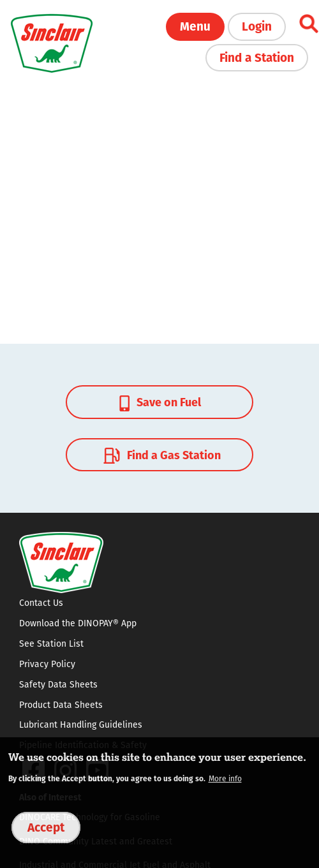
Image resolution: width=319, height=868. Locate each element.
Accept (46, 827)
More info (225, 778)
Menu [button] (195, 26)
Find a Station (257, 57)
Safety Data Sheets (58, 684)
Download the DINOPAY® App (78, 623)
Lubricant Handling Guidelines (81, 725)
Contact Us (41, 603)
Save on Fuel (160, 402)
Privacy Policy (47, 664)
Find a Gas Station (160, 455)
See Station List (51, 644)
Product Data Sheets (61, 705)
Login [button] (257, 26)
